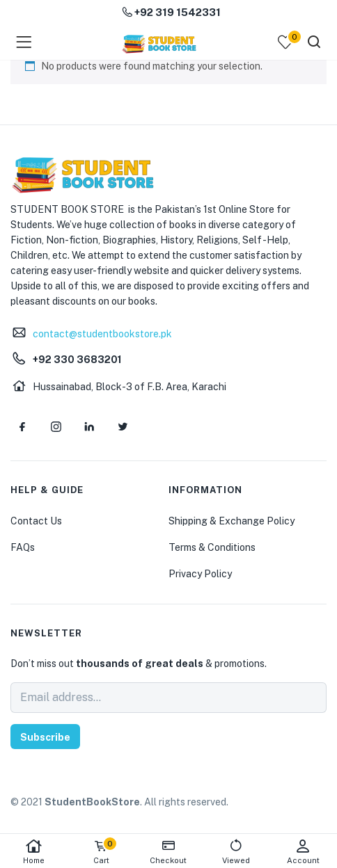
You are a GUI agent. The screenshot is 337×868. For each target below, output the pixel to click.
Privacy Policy (200, 574)
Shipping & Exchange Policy (232, 521)
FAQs (23, 547)
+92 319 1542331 (171, 12)
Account (303, 852)
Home (34, 852)
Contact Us (36, 521)
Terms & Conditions (212, 547)
